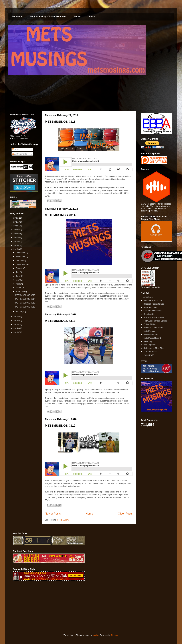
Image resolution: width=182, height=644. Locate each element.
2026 (16, 218)
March (19, 288)
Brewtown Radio (151, 307)
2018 (16, 249)
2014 (16, 328)
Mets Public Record (152, 338)
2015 (16, 324)
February (20, 292)
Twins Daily (148, 355)
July (18, 272)
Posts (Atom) (63, 520)
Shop (92, 17)
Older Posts (125, 514)
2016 (16, 321)
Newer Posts (53, 514)
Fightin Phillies (150, 324)
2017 (16, 317)
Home (89, 514)
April (18, 284)
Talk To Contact (150, 352)
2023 (16, 230)
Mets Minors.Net (151, 334)
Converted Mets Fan (152, 311)
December (21, 253)
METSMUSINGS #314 (60, 215)
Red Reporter (149, 345)
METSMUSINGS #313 (60, 321)
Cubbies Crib (149, 314)
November (21, 256)
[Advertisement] (66, 607)
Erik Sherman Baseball (154, 317)
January (20, 312)
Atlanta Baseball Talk (153, 300)
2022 (16, 234)
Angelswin (148, 297)
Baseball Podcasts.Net (153, 304)
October (20, 260)
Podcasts (17, 17)
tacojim (96, 635)
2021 (16, 237)
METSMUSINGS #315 (60, 122)
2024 (16, 226)
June (18, 276)
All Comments (20, 154)
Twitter (77, 17)
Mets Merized (149, 331)
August (19, 268)
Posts (16, 149)
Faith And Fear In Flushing (155, 321)
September (21, 264)
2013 (16, 332)
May (18, 280)
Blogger (115, 635)
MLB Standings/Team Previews (48, 17)
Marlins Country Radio (153, 328)
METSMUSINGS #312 (60, 426)
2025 (16, 222)
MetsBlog (148, 341)
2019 (16, 245)
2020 (16, 241)
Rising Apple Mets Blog (154, 348)
